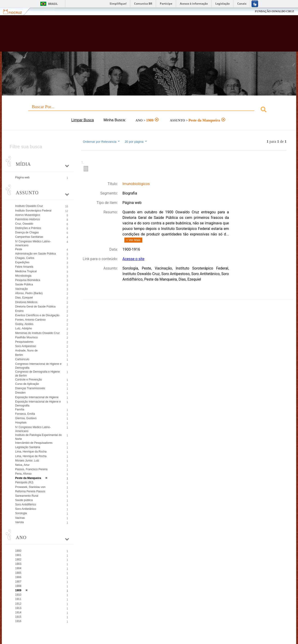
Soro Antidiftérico (26, 505)
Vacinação (22, 289)
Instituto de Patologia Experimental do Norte (38, 437)
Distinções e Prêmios (28, 228)
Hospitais (21, 423)
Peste (19, 249)
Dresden (20, 393)
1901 (18, 555)
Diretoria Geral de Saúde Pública (35, 307)
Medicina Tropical (26, 271)
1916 (18, 621)
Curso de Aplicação (27, 384)
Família (20, 409)
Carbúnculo (22, 359)
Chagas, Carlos (25, 258)
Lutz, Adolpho (24, 328)
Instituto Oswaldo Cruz (29, 206)
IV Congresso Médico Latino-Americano (33, 243)
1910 (18, 595)
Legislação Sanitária (28, 447)
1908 (18, 586)
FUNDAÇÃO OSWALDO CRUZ (275, 11)
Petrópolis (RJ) (24, 482)
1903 (18, 564)
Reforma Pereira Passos (30, 491)
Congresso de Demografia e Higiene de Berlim (38, 374)
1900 (18, 551)
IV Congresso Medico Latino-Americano (33, 429)
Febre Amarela (24, 267)
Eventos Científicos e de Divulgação (37, 315)
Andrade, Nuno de (26, 351)
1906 (18, 577)
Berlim (19, 355)
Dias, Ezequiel (24, 298)
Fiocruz (15, 11)
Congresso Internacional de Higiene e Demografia (38, 366)
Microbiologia (23, 276)
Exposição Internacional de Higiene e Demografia (38, 404)
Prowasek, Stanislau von (30, 487)
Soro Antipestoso (26, 346)
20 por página (136, 142)
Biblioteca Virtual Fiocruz (130, 36)
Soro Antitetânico (26, 509)
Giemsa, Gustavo (26, 418)
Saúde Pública (24, 284)
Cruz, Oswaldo (24, 224)
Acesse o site (133, 259)
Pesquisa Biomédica (28, 280)
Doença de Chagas (27, 232)
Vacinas (20, 518)
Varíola (19, 522)
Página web (22, 177)
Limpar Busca (83, 120)
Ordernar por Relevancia (102, 142)
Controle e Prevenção (29, 380)
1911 (18, 599)
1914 (18, 612)
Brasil (53, 4)
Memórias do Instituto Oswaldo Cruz (37, 333)
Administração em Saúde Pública (36, 254)
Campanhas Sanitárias (29, 237)
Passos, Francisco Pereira (31, 469)
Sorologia (21, 513)
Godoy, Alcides (24, 324)
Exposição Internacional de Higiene (37, 397)
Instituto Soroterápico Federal (33, 211)
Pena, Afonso (23, 474)
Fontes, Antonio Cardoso (30, 320)
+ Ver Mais (133, 240)
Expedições (22, 262)
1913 (18, 608)
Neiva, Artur (22, 465)
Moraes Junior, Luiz (27, 461)
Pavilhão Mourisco (26, 337)
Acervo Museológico (28, 215)
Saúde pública (24, 500)
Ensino (19, 311)
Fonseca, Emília (25, 414)
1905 (18, 573)
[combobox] (149, 110)
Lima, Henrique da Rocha (31, 452)
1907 (18, 582)
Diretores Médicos (26, 302)
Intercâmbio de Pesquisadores (34, 443)
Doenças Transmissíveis (30, 388)
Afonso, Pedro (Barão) (29, 293)
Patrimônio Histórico (28, 219)
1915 (18, 617)
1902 (18, 560)
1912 (18, 604)
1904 (18, 568)
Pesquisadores (24, 342)
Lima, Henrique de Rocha (31, 456)
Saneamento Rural (27, 496)
